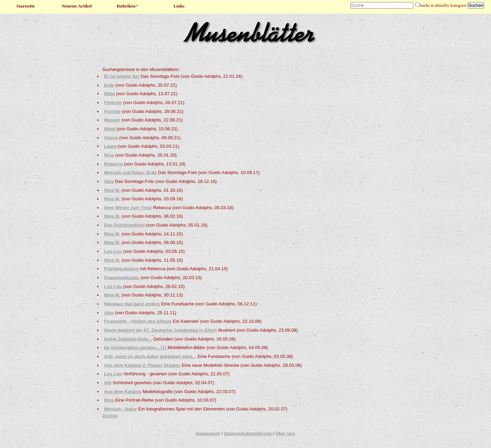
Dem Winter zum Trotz (128, 208)
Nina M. (112, 190)
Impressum (208, 433)
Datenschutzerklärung (248, 433)
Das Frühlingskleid (124, 225)
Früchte (112, 111)
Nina (109, 155)
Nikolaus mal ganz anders (132, 304)
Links (179, 6)
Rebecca (113, 164)
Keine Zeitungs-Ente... (128, 339)
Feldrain (113, 103)
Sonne (111, 138)
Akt (108, 383)
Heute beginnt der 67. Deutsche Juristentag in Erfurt (160, 330)
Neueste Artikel (77, 6)
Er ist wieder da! (122, 76)
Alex (109, 181)
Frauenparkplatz (122, 278)
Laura (110, 146)
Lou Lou (113, 251)
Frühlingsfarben (121, 269)
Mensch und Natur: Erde (130, 172)
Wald (109, 94)
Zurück (110, 416)
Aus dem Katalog (123, 392)
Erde (109, 85)
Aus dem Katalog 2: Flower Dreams (142, 365)
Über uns (285, 433)
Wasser (112, 120)
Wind (109, 129)
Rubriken (128, 6)
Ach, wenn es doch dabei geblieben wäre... (150, 356)
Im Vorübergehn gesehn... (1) (135, 348)
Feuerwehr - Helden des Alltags (138, 321)
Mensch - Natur (120, 409)
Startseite (26, 6)
